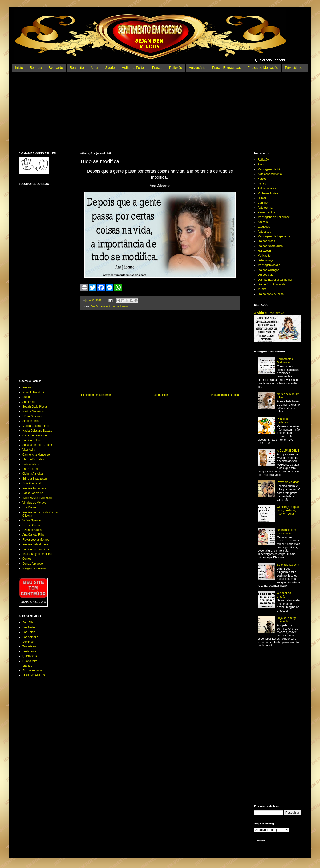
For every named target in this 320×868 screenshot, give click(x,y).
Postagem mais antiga (225, 395)
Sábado (27, 666)
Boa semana (30, 637)
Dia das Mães (266, 241)
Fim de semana (32, 670)
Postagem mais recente (96, 395)
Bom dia (36, 68)
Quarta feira (30, 661)
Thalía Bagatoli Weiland (37, 554)
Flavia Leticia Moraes (36, 540)
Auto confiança (267, 188)
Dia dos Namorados (270, 246)
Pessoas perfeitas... (284, 420)
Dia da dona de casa (271, 294)
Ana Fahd (28, 402)
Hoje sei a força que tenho (287, 620)
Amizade (263, 222)
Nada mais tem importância (286, 532)
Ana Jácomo (98, 306)
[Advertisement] (160, 112)
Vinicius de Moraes (34, 503)
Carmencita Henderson (37, 455)
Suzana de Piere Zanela (38, 445)
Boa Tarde (29, 632)
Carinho (263, 203)
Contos (27, 559)
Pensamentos (266, 212)
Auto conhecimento (117, 306)
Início (19, 68)
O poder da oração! (284, 595)
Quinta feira (30, 656)
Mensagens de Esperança (274, 236)
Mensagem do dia (269, 265)
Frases (157, 68)
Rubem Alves (31, 464)
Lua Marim (29, 507)
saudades (264, 227)
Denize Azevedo (33, 564)
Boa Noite (29, 627)
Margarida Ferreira (34, 568)
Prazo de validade (288, 482)
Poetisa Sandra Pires (36, 549)
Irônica (262, 184)
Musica (262, 289)
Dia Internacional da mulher (275, 280)
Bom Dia (28, 622)
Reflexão (176, 68)
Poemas (28, 387)
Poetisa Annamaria (34, 488)
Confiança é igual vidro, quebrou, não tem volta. (288, 510)
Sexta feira (29, 651)
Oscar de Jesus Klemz (36, 435)
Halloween (264, 251)
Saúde (110, 68)
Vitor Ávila (29, 450)
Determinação (266, 260)
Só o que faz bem (288, 565)
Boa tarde (56, 68)
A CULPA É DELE (288, 451)
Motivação (264, 256)
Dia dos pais (265, 275)
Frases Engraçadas (226, 68)
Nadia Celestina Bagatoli (38, 431)
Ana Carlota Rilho (33, 535)
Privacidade (294, 68)
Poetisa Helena (32, 440)
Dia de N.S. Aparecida (272, 284)
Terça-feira (29, 646)
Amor (94, 68)
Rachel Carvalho (33, 493)
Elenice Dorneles (33, 459)
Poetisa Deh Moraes (35, 544)
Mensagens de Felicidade (274, 217)
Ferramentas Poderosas (285, 361)
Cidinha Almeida (33, 474)
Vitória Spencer (32, 520)
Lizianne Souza (32, 530)
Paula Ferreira (31, 469)
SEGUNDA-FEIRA (34, 675)
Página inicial (161, 395)
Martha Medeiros (33, 411)
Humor (262, 198)
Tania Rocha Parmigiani (37, 498)
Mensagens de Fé (269, 169)
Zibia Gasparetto (33, 483)
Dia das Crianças (268, 270)
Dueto (26, 397)
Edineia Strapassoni (35, 479)
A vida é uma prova (269, 313)
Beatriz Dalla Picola (35, 407)
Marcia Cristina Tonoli (36, 426)
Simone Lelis (30, 421)
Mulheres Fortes (134, 68)
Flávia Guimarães (33, 416)
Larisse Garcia (31, 525)
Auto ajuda (264, 232)
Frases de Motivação (263, 68)
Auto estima (265, 208)
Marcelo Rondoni (33, 392)
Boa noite (77, 68)
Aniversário (197, 68)
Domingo (28, 642)
